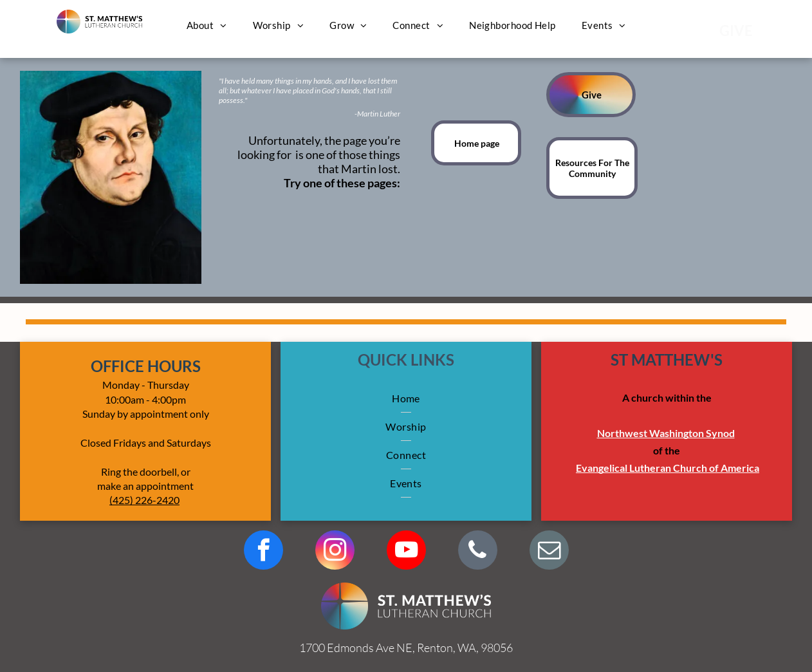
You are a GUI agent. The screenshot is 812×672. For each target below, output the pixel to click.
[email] (549, 552)
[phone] (478, 552)
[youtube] (406, 552)
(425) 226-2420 (144, 500)
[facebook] (263, 552)
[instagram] (335, 552)
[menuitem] (207, 25)
